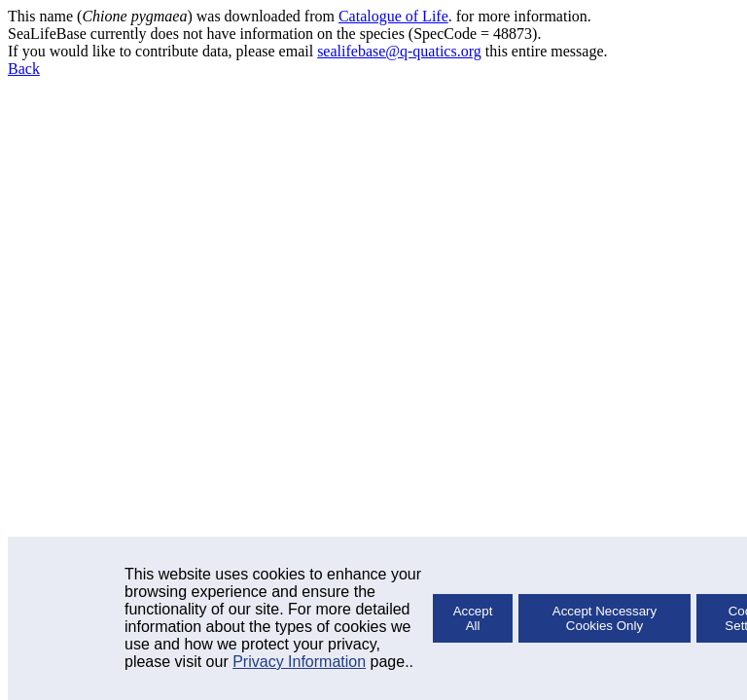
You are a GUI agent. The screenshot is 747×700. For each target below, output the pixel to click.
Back (24, 69)
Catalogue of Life (393, 16)
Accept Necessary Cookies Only (605, 618)
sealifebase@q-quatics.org (399, 51)
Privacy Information (299, 662)
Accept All (473, 618)
